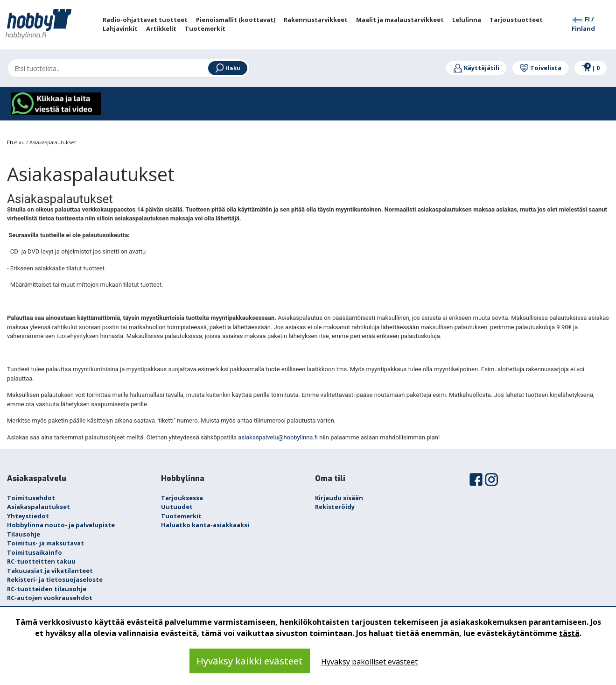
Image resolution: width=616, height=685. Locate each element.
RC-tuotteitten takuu (41, 561)
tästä (569, 633)
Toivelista (540, 68)
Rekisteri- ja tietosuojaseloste (55, 579)
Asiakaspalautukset (38, 507)
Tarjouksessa (182, 498)
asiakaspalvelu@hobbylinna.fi (278, 437)
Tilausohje (24, 534)
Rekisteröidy (335, 507)
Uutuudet (177, 507)
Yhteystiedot (28, 516)
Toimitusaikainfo (35, 552)
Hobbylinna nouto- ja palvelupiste (61, 525)
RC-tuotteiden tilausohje (47, 589)
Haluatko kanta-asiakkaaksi (205, 525)
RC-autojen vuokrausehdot (50, 598)
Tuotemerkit (181, 516)
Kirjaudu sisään (339, 498)
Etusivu (17, 142)
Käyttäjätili (476, 68)
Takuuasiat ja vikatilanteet (50, 571)
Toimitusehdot (31, 498)
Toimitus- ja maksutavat (45, 543)
